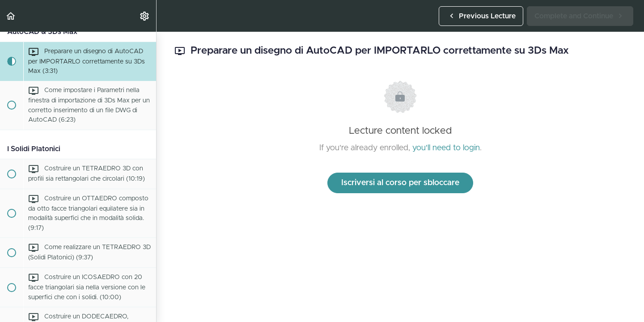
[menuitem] (145, 16)
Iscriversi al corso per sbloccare (400, 183)
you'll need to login (446, 148)
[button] (11, 16)
